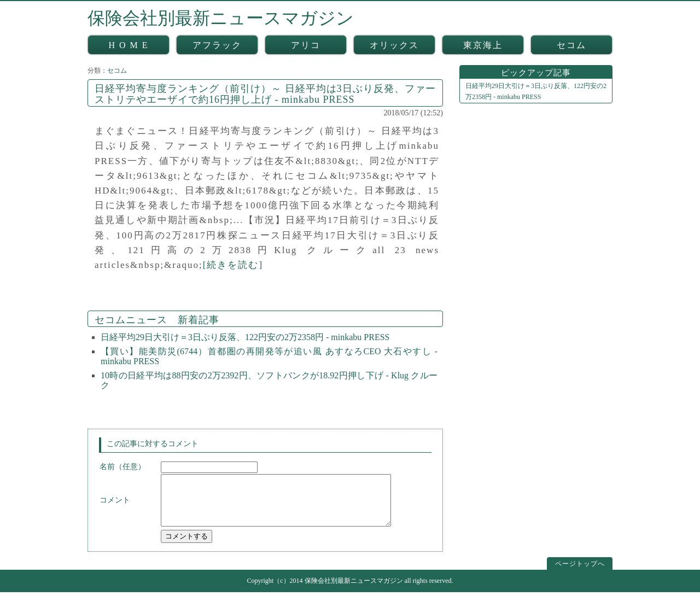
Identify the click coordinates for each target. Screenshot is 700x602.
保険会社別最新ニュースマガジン (221, 18)
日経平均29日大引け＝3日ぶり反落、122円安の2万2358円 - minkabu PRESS (245, 337)
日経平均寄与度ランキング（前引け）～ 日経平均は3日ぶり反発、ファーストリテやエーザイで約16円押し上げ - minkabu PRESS (265, 94)
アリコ (306, 45)
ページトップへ (580, 574)
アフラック (217, 45)
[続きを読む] (233, 265)
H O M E (128, 45)
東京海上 (483, 45)
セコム (571, 45)
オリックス (394, 45)
